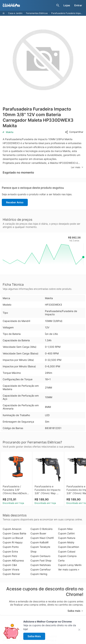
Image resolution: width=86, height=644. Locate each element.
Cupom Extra (10, 552)
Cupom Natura (67, 538)
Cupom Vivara (11, 569)
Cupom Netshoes (41, 565)
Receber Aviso (15, 202)
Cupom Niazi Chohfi (42, 538)
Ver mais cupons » (69, 569)
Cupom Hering (39, 574)
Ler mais (77, 167)
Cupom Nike (65, 529)
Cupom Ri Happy (13, 542)
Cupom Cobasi (67, 552)
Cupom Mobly (66, 542)
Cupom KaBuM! (40, 542)
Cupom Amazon (12, 529)
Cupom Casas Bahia (14, 533)
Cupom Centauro (40, 556)
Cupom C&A (10, 565)
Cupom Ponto (11, 547)
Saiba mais (75, 611)
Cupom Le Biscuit (13, 538)
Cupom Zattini (66, 533)
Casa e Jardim (15, 13)
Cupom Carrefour (41, 569)
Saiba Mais (34, 636)
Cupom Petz (10, 556)
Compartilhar (74, 132)
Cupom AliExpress (13, 560)
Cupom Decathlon (69, 547)
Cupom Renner (11, 574)
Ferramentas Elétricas (37, 13)
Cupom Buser (38, 533)
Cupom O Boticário (41, 529)
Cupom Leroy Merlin (70, 565)
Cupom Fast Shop (41, 560)
